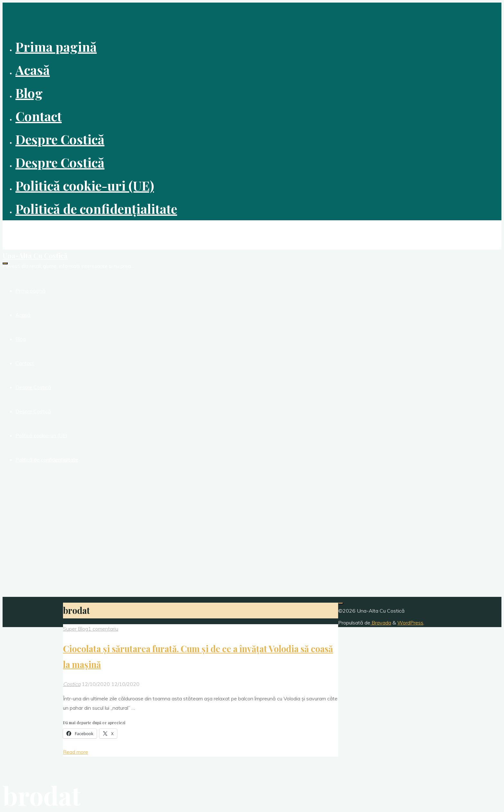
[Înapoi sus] (341, 603)
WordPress (410, 623)
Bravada (381, 623)
